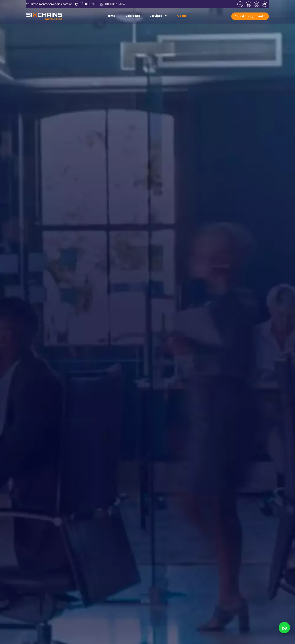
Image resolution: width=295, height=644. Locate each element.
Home (111, 16)
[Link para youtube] (265, 4)
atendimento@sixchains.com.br (51, 4)
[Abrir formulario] (250, 16)
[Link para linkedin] (248, 4)
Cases (182, 16)
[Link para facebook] (240, 4)
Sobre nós (133, 16)
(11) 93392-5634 (115, 4)
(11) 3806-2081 (88, 4)
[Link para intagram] (256, 4)
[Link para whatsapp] (284, 628)
